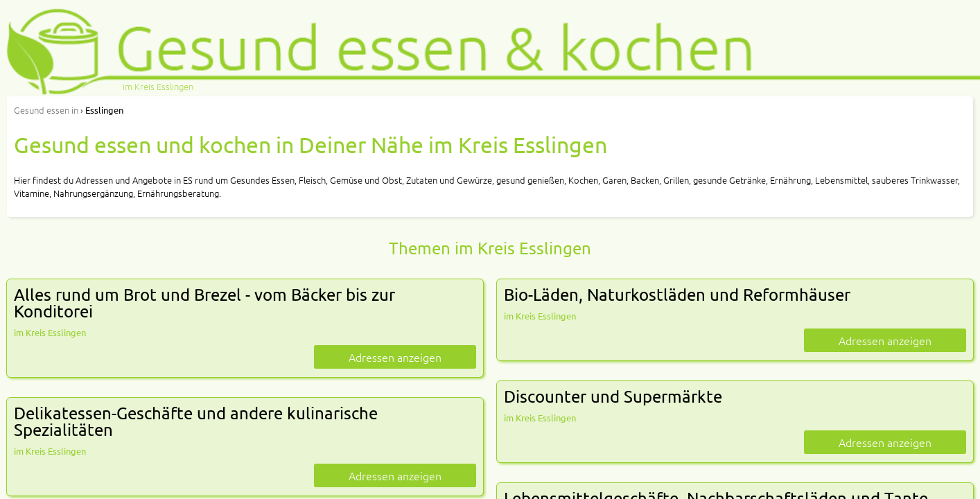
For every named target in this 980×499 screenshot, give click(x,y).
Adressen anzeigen (395, 357)
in (46, 110)
